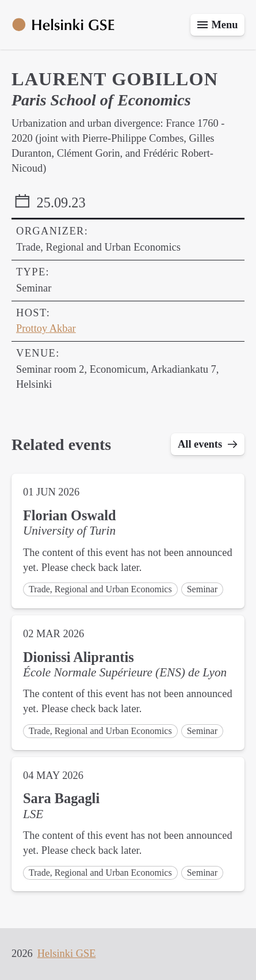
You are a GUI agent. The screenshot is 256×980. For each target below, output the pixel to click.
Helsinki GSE (67, 953)
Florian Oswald (70, 515)
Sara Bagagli (61, 798)
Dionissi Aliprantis (79, 657)
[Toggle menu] (217, 25)
